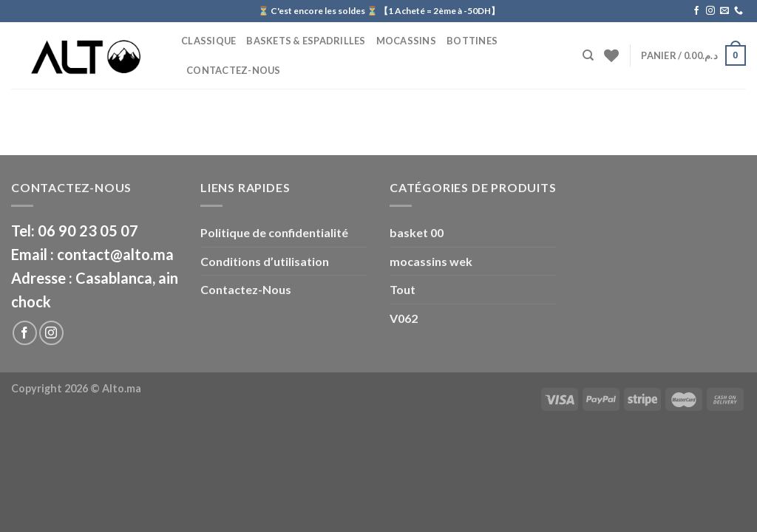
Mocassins (406, 41)
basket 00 (417, 232)
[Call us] (739, 11)
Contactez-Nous (234, 70)
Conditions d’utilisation (265, 261)
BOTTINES (472, 41)
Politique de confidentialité (274, 232)
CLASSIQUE (208, 41)
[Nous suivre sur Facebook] (696, 11)
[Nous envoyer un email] (724, 11)
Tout (403, 289)
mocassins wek (431, 261)
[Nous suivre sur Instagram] (710, 11)
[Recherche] (588, 55)
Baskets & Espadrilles (306, 41)
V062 (404, 318)
